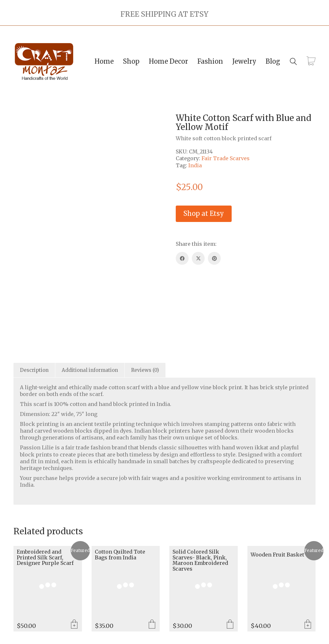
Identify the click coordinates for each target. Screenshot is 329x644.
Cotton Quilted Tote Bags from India (120, 555)
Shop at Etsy (204, 213)
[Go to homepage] (44, 62)
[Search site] (293, 62)
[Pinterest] (214, 258)
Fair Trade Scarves (226, 158)
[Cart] (311, 61)
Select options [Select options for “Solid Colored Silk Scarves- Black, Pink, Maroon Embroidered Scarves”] (230, 625)
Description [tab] (34, 370)
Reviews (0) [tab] (145, 370)
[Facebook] (182, 258)
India (195, 165)
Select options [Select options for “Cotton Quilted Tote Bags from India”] (152, 625)
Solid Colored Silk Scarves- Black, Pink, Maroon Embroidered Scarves (200, 560)
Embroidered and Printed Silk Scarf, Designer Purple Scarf (45, 558)
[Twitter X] (198, 258)
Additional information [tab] (90, 370)
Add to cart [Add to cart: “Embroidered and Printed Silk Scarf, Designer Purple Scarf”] (74, 625)
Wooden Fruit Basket (277, 555)
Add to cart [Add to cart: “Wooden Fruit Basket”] (308, 625)
